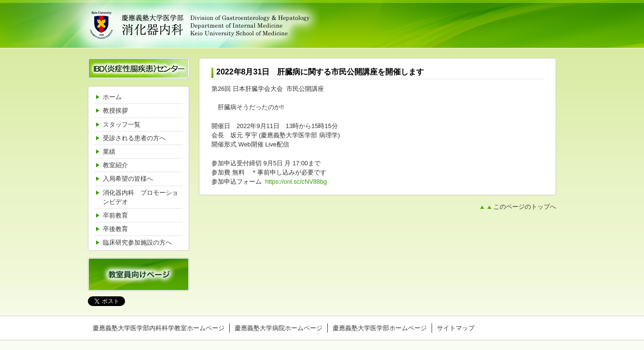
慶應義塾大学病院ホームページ (279, 328)
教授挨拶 (115, 110)
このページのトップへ (525, 207)
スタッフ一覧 (122, 124)
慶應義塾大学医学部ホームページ (380, 328)
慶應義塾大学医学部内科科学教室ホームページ (159, 328)
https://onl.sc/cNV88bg (296, 182)
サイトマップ (456, 328)
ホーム (112, 97)
